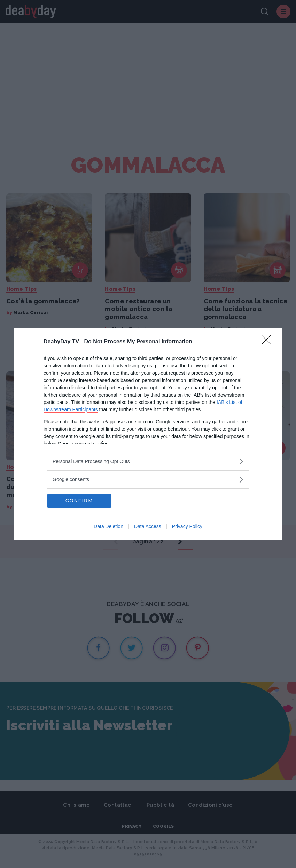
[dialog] (148, 434)
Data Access (148, 527)
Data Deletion (108, 527)
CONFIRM (80, 501)
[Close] (268, 342)
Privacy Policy (187, 527)
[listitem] (148, 461)
